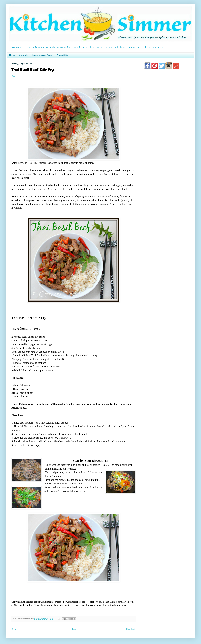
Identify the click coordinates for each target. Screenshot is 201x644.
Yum (13, 76)
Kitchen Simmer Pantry (42, 55)
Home (12, 55)
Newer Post (17, 629)
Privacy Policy (63, 55)
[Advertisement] (167, 153)
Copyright (23, 55)
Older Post (131, 629)
